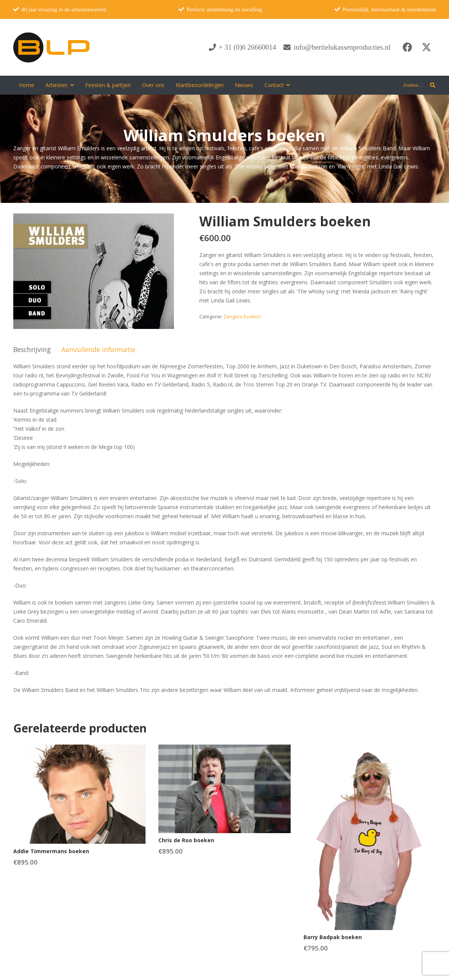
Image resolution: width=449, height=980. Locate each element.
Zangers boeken (242, 317)
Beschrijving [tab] (32, 349)
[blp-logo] (51, 47)
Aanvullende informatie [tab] (98, 349)
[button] (71, 85)
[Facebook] (407, 47)
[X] (426, 47)
